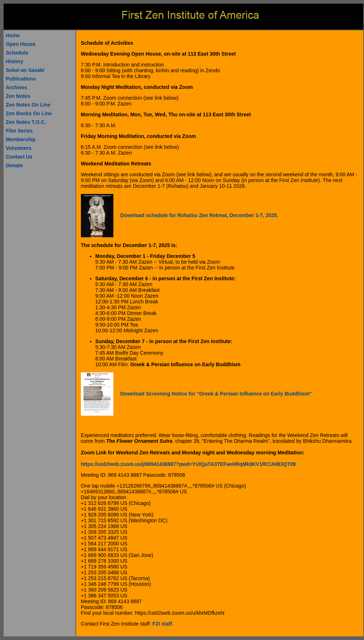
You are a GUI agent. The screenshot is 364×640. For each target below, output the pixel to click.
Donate (14, 165)
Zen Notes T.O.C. (26, 122)
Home (13, 35)
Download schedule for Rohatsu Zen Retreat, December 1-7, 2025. (199, 215)
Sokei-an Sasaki (25, 70)
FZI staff (162, 624)
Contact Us (19, 157)
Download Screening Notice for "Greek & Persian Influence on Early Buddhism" (216, 394)
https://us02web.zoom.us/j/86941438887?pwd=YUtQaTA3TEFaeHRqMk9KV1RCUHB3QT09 (188, 464)
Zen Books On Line (29, 113)
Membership (21, 139)
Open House (21, 44)
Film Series (19, 131)
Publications (21, 79)
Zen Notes (18, 96)
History (14, 61)
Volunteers (19, 148)
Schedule (17, 53)
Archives (16, 87)
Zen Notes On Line (28, 105)
